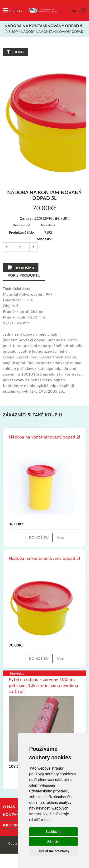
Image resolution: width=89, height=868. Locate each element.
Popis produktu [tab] (24, 275)
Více (61, 537)
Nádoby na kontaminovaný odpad (52, 31)
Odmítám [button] (53, 841)
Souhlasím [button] (54, 832)
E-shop (12, 31)
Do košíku (20, 267)
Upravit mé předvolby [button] (53, 851)
